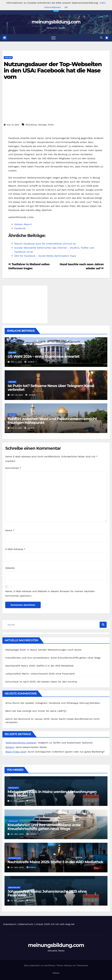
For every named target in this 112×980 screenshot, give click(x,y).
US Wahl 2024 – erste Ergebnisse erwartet (44, 356)
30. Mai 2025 (18, 834)
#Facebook (31, 125)
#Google (42, 125)
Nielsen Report (23, 224)
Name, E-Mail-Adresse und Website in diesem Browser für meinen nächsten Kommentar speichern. (50, 594)
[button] (101, 38)
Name (10, 530)
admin (30, 362)
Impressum (10, 924)
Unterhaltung (15, 858)
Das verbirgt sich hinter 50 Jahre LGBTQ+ (42, 711)
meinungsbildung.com (56, 22)
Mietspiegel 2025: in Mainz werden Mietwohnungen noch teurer (44, 650)
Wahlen (56, 973)
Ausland (8, 58)
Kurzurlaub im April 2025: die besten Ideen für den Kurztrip (41, 682)
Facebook (20, 228)
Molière (10, 747)
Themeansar (82, 965)
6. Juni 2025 (17, 801)
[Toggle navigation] (53, 38)
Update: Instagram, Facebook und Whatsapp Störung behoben (63, 703)
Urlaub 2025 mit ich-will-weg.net (55, 924)
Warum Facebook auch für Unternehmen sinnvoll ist (45, 244)
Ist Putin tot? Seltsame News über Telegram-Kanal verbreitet (51, 388)
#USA (51, 125)
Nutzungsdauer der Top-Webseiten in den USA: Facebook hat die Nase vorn (53, 70)
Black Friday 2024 (16, 752)
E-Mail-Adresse (15, 549)
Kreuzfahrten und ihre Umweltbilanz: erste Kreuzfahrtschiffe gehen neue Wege (53, 658)
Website (10, 568)
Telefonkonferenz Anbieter (21, 743)
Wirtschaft (13, 788)
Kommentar (13, 468)
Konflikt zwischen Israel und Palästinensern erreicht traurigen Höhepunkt (52, 421)
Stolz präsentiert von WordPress (40, 965)
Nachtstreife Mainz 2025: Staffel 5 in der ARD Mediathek (40, 666)
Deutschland (14, 887)
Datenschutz (26, 924)
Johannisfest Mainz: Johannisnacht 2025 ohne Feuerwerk (40, 674)
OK (66, 7)
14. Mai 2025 (17, 901)
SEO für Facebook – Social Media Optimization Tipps (45, 256)
